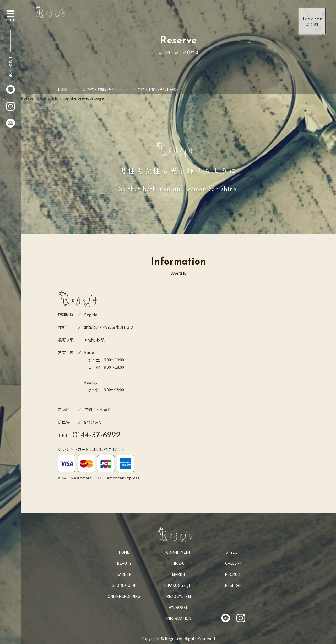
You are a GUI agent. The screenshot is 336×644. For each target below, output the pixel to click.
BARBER (124, 574)
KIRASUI (178, 563)
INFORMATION (179, 618)
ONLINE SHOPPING (124, 596)
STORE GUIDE (124, 585)
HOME (124, 552)
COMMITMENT (179, 552)
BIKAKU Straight (178, 585)
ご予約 (312, 21)
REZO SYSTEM (178, 596)
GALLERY (233, 563)
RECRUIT (233, 574)
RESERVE (233, 585)
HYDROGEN (178, 607)
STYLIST (233, 552)
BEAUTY (124, 563)
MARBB (178, 574)
